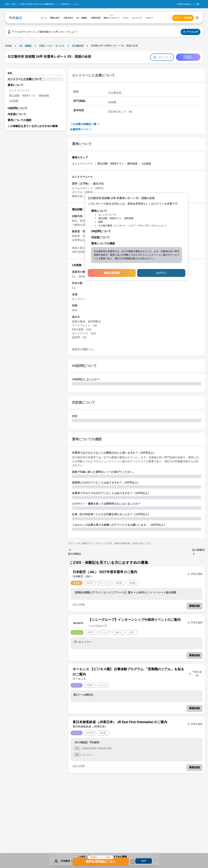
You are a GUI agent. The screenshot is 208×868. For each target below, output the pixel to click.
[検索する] (197, 18)
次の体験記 (198, 552)
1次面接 (14, 101)
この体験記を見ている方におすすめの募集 (33, 126)
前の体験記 (75, 552)
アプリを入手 (191, 32)
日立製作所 (78, 46)
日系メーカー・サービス (52, 46)
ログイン (161, 273)
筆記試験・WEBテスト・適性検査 (29, 96)
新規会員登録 (112, 273)
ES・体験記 (26, 46)
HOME (8, 46)
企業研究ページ (81, 129)
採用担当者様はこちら (187, 4)
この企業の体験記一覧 (85, 124)
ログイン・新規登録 (183, 18)
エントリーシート (19, 90)
